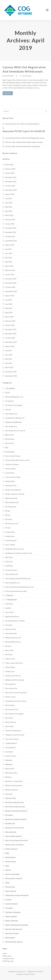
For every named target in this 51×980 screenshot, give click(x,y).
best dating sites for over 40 (15, 431)
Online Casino (10, 659)
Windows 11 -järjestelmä (14, 781)
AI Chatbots (10, 401)
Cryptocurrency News (13, 477)
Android (8, 409)
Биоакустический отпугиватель (16, 811)
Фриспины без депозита (14, 929)
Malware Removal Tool (13, 638)
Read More (8, 93)
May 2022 (8, 207)
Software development (13, 731)
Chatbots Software (12, 464)
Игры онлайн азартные (13, 836)
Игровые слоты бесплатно (15, 828)
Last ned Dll (9, 612)
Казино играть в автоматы (14, 845)
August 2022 (10, 194)
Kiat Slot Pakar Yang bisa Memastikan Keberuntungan (24, 142)
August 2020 (10, 296)
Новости (8, 870)
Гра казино (9, 815)
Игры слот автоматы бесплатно (17, 840)
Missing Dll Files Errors (13, 642)
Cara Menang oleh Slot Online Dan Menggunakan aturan (25, 138)
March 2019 (9, 367)
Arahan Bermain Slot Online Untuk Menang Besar (22, 124)
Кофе (7, 853)
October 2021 (10, 236)
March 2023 (9, 165)
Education (9, 519)
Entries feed (7, 956)
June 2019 (9, 355)
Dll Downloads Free (12, 502)
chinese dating (10, 469)
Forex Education (11, 540)
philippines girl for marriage (15, 680)
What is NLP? (10, 769)
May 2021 (8, 258)
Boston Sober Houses (13, 456)
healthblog (9, 566)
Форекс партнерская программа (17, 925)
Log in (5, 953)
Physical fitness (11, 684)
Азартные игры (11, 798)
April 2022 (9, 211)
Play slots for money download (16, 693)
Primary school (10, 697)
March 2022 (9, 215)
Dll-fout (8, 515)
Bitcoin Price (10, 443)
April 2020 (9, 312)
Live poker (9, 625)
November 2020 (11, 283)
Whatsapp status (11, 773)
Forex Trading (10, 545)
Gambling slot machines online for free (19, 553)
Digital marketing (11, 498)
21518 (7, 393)
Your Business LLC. (21, 972)
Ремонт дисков (11, 891)
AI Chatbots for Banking (14, 405)
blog (7, 447)
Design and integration (13, 490)
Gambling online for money (14, 549)
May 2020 (8, 308)
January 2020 (10, 325)
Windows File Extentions (14, 785)
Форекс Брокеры (11, 916)
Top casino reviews (12, 739)
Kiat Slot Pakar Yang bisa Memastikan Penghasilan (23, 146)
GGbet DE (9, 562)
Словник (8, 900)
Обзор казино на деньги (14, 878)
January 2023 (10, 173)
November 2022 (11, 182)
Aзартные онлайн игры (13, 422)
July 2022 (8, 198)
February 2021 (10, 270)
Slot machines (27, 76)
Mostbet (8, 646)
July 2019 (8, 351)
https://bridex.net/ (12, 574)
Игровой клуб (10, 824)
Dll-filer (8, 511)
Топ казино (9, 908)
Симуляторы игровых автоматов (17, 895)
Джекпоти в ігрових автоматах (16, 819)
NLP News (9, 655)
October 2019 (10, 338)
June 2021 (9, 253)
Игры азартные (11, 832)
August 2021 (10, 245)
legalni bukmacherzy (12, 616)
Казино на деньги (11, 849)
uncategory (9, 752)
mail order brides (11, 633)
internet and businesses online (16, 591)
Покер (7, 883)
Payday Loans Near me (13, 676)
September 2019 (11, 342)
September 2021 (11, 241)
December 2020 (11, 279)
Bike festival (9, 435)
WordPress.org (8, 961)
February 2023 (10, 169)
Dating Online (10, 481)
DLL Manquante (11, 507)
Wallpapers (9, 764)
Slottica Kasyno (11, 722)
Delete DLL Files (11, 485)
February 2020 (10, 321)
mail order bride (11, 629)
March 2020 (9, 317)
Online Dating (10, 667)
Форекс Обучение (12, 921)
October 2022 (10, 186)
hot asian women (11, 570)
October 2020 (10, 287)
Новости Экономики (12, 874)
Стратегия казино (12, 904)
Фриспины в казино (12, 933)
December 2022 (11, 177)
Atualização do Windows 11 (15, 418)
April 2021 (9, 262)
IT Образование (11, 600)
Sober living (9, 726)
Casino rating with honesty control (17, 460)
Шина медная (10, 938)
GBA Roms (9, 557)
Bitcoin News (10, 439)
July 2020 (8, 300)
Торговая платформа (13, 912)
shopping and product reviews (16, 701)
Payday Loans (10, 671)
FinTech (8, 528)
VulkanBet (9, 760)
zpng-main (9, 794)
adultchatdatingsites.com (14, 397)
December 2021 (11, 228)
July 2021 (8, 249)
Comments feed (8, 958)
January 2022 (10, 224)
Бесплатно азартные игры (15, 802)
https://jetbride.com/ (13, 583)
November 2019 (11, 334)
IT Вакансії (9, 595)
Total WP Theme (29, 974)
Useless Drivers (11, 756)
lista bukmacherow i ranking (15, 621)
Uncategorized (10, 747)
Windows (8, 777)
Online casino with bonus (14, 663)
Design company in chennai (15, 494)
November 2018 (11, 372)
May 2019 (8, 359)
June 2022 (9, 203)
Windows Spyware (12, 790)
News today (9, 650)
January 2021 (10, 274)
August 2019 (10, 346)
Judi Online (9, 604)
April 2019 (9, 363)
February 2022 (10, 220)
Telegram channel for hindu (15, 735)
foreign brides (10, 532)
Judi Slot (8, 608)
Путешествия (10, 887)
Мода (7, 866)
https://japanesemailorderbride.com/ (18, 578)
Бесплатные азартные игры (15, 807)
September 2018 (11, 376)
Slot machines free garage (14, 714)
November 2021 (11, 232)
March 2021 (9, 266)
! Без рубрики (10, 388)
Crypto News (10, 473)
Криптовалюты (11, 857)
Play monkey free (11, 688)
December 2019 (11, 329)
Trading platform (11, 743)
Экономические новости (14, 942)
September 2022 (11, 190)
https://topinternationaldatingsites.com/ (19, 587)
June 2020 (9, 304)
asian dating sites (11, 414)
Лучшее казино (11, 862)
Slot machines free (12, 709)
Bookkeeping (10, 452)
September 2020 (11, 291)
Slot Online (9, 718)
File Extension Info (12, 524)
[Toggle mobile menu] (47, 10)
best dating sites (11, 426)
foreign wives (10, 536)
